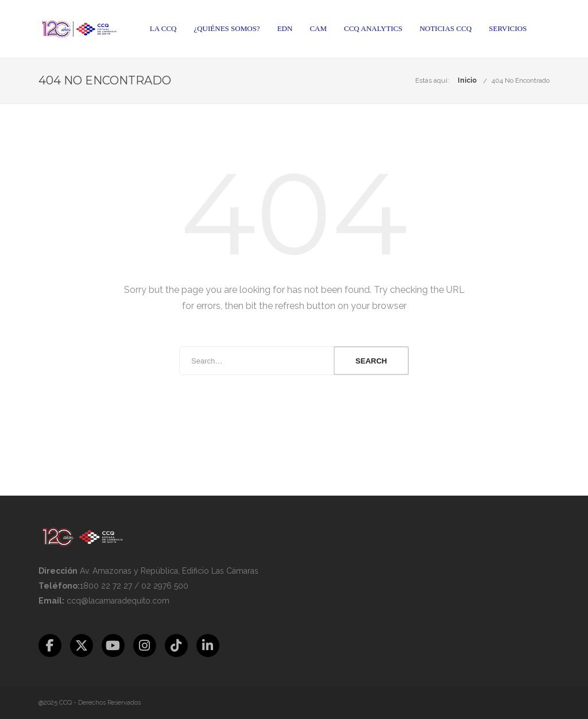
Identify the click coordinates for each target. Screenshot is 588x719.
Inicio (467, 80)
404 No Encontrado (521, 80)
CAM (318, 28)
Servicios (508, 28)
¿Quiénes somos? (227, 28)
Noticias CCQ (446, 28)
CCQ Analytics (373, 28)
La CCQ (163, 28)
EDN (285, 28)
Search (371, 361)
